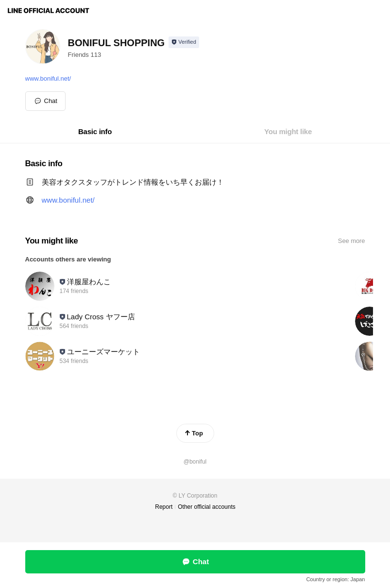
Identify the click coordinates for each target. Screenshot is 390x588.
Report (164, 507)
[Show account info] (184, 42)
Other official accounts (207, 507)
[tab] (95, 132)
